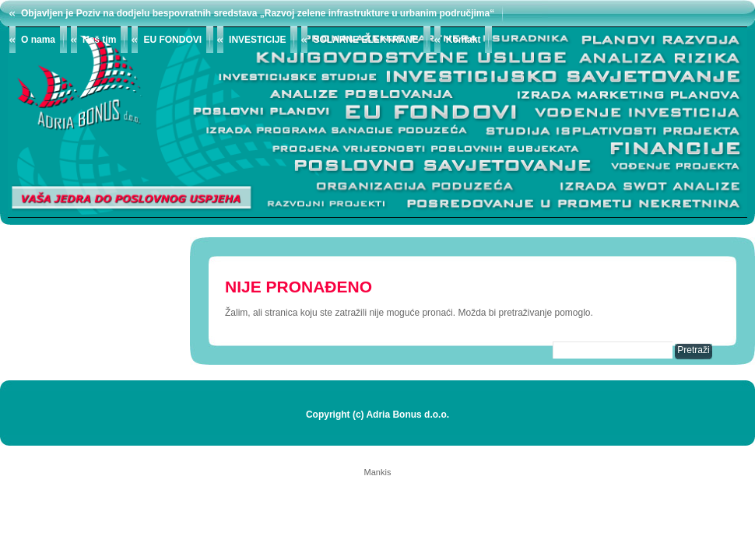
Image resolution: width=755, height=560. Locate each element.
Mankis (378, 472)
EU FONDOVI (172, 40)
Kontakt (464, 40)
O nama (38, 40)
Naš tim (99, 40)
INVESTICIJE (257, 40)
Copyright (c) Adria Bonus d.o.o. (377, 415)
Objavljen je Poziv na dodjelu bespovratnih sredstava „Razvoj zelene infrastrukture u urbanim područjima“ (258, 13)
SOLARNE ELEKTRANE (365, 40)
